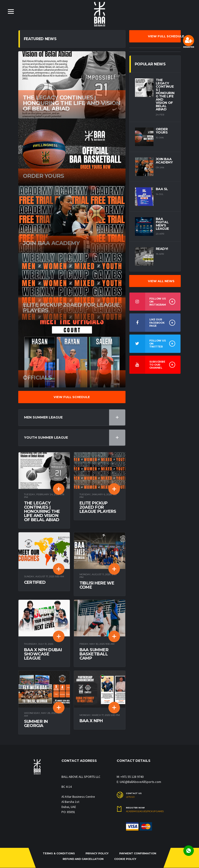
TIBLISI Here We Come (97, 585)
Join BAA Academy (164, 161)
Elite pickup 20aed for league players (98, 507)
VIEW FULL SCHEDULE (72, 397)
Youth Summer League (75, 438)
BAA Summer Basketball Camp (94, 654)
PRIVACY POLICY (97, 853)
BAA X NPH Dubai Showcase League (43, 654)
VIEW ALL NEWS (161, 281)
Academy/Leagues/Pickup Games (145, 812)
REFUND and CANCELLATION (83, 859)
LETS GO (130, 797)
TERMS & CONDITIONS (59, 853)
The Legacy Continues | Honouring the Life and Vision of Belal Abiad (42, 511)
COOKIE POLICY (125, 859)
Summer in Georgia (36, 724)
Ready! (162, 249)
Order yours (162, 131)
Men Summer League (75, 417)
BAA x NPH (91, 721)
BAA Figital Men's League (162, 224)
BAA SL (162, 189)
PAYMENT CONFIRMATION (138, 853)
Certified (35, 583)
